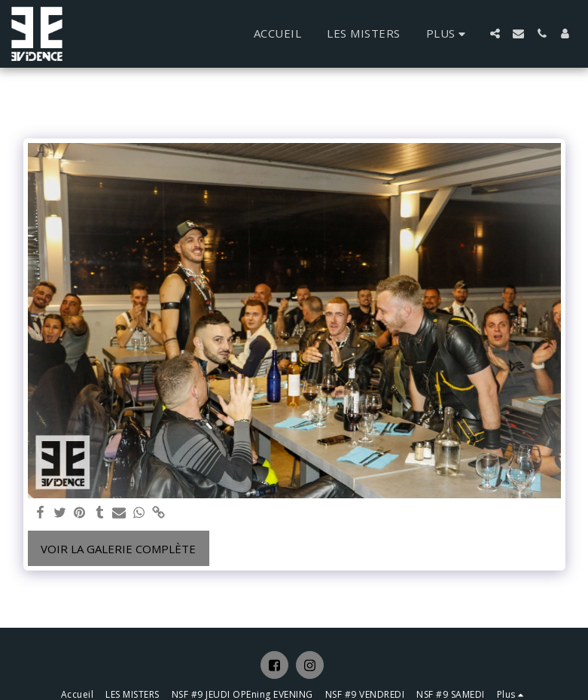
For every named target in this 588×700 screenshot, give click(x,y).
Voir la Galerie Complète (118, 549)
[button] (495, 33)
